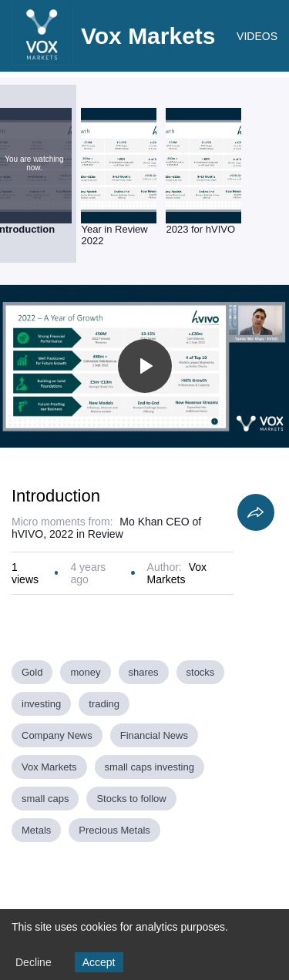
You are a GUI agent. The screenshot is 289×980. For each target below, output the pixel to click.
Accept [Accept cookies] (99, 962)
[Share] (256, 512)
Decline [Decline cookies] (34, 962)
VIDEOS (257, 36)
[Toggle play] (145, 366)
